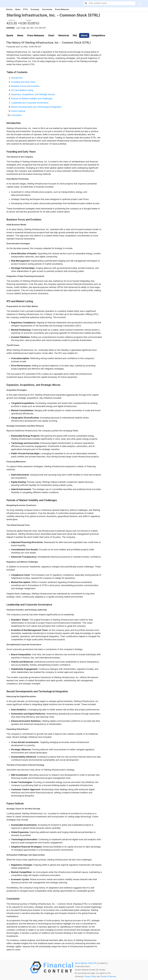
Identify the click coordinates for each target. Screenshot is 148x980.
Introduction (17, 78)
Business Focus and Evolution (25, 86)
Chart (51, 35)
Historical (64, 35)
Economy (35, 9)
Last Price (12, 20)
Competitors (98, 35)
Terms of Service (108, 976)
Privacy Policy (90, 976)
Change (29, 20)
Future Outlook (18, 111)
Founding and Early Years (23, 82)
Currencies (47, 9)
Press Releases (62, 9)
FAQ (75, 35)
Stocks (9, 9)
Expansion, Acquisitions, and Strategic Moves (33, 94)
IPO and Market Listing (22, 90)
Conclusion (16, 115)
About (84, 35)
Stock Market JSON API (86, 963)
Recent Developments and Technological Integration (36, 107)
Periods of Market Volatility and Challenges (32, 99)
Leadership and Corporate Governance (30, 103)
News (18, 9)
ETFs (26, 9)
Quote (10, 35)
